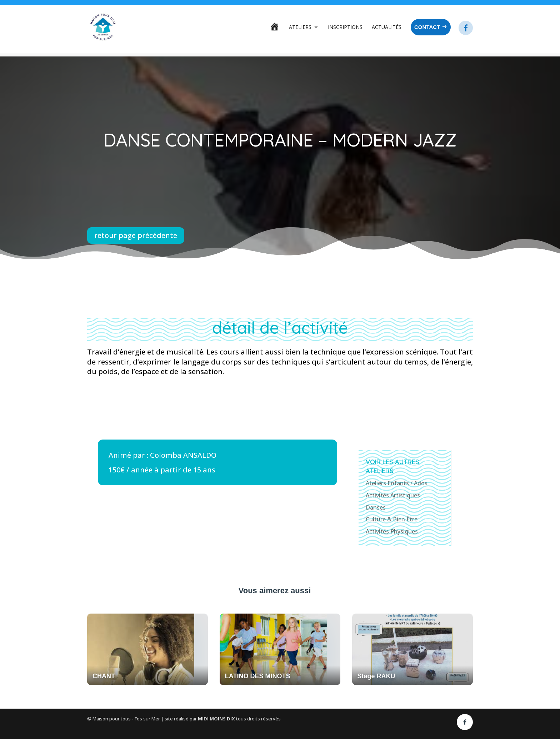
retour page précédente (136, 235)
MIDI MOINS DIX (217, 719)
